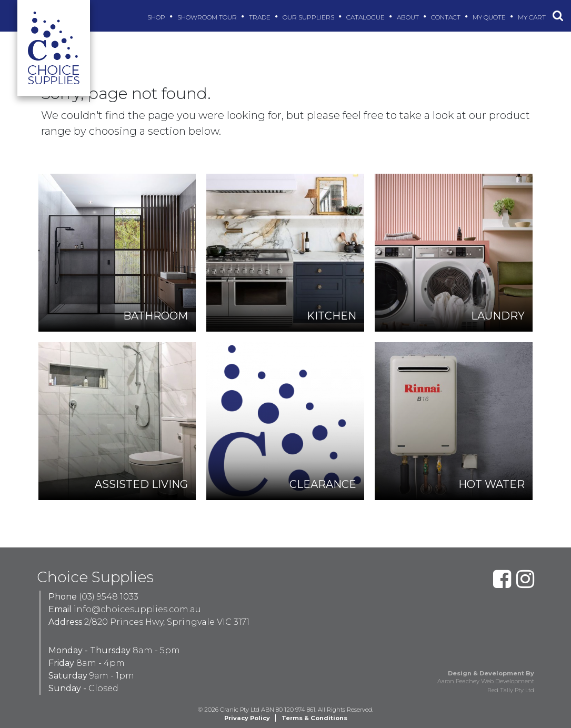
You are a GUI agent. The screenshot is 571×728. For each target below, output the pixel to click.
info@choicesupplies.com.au (137, 609)
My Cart (533, 17)
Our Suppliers (310, 17)
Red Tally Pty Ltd (511, 690)
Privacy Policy (247, 718)
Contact (447, 17)
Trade (261, 17)
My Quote (490, 17)
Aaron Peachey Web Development (486, 681)
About (409, 17)
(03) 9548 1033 (109, 597)
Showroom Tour (208, 17)
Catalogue (367, 17)
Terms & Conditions (314, 718)
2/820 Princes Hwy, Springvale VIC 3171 (167, 622)
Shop (158, 17)
